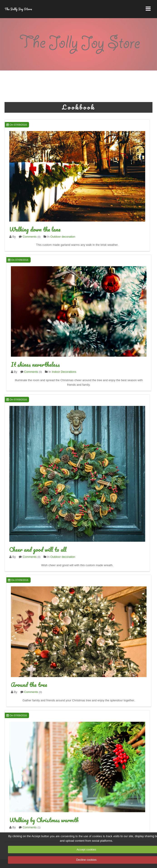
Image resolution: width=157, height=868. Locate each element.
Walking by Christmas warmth (44, 820)
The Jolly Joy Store (18, 9)
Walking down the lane (35, 229)
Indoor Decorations (64, 372)
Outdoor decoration (63, 237)
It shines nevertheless (35, 364)
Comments (30, 237)
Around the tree (29, 685)
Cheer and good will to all (38, 549)
